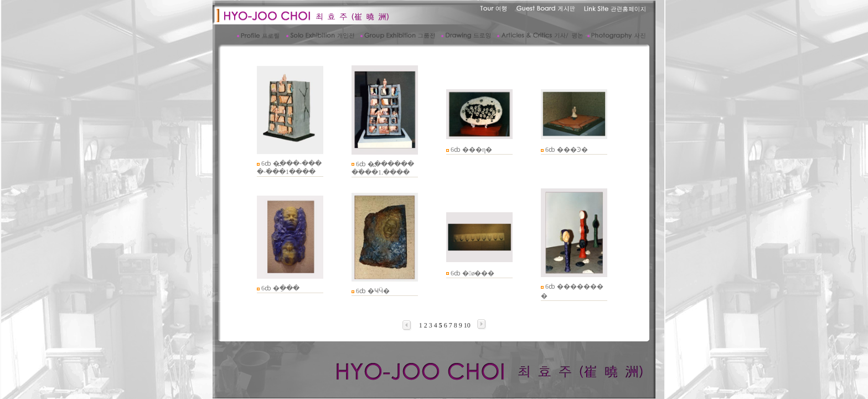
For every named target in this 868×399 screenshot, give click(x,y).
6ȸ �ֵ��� (280, 288)
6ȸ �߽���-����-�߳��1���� (289, 168)
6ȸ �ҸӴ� (373, 291)
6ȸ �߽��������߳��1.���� (383, 168)
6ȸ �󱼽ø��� (472, 273)
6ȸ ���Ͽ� (567, 150)
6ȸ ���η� (471, 150)
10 (467, 325)
